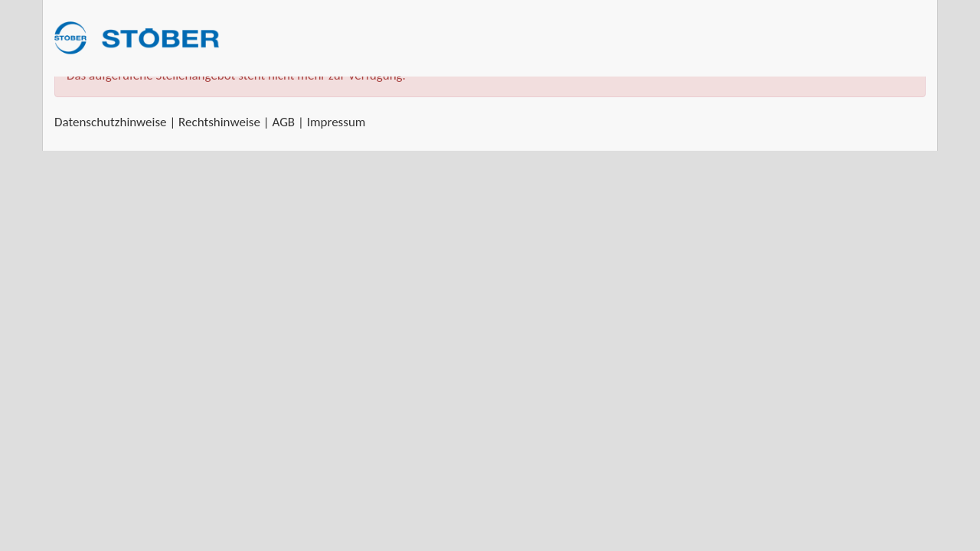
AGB (283, 122)
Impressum (336, 122)
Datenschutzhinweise (111, 122)
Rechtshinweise (219, 122)
